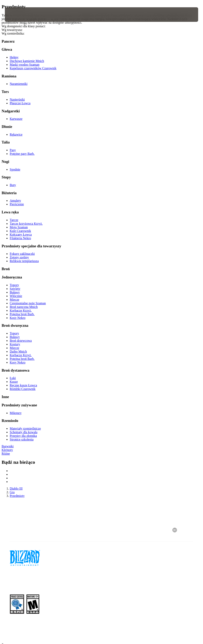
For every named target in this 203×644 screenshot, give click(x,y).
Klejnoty (7, 450)
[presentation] (17, 15)
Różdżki (23, 389)
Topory (14, 285)
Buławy (15, 292)
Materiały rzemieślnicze (25, 428)
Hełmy (14, 57)
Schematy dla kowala (24, 432)
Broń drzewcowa (21, 341)
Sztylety (15, 289)
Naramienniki (19, 84)
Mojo (19, 227)
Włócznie (16, 296)
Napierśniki (17, 100)
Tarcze (14, 220)
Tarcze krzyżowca (26, 224)
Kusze (14, 382)
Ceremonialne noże (28, 303)
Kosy (18, 318)
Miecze (14, 300)
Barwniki (8, 446)
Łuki (13, 378)
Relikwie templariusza (24, 261)
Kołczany (21, 235)
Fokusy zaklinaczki (22, 254)
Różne (6, 454)
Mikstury (16, 413)
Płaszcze (20, 103)
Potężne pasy (22, 154)
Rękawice (16, 134)
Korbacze (21, 310)
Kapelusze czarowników (33, 68)
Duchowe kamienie (27, 61)
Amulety (15, 201)
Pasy (13, 150)
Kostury (15, 344)
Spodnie (15, 169)
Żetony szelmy (19, 257)
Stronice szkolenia (22, 439)
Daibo (18, 352)
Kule (20, 231)
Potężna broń (22, 314)
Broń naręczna (24, 307)
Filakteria (20, 238)
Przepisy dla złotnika (23, 436)
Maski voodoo (25, 65)
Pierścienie (17, 204)
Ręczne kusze (23, 385)
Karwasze (16, 119)
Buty (13, 185)
